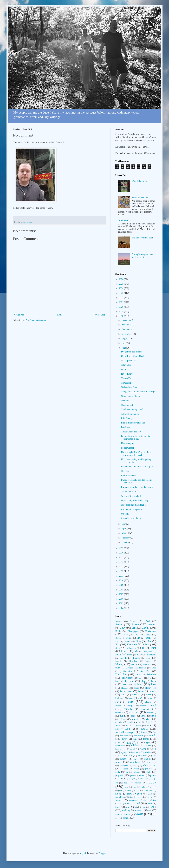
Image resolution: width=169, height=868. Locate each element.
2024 (122, 288)
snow (130, 794)
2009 (122, 585)
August (125, 339)
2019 (122, 312)
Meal (149, 658)
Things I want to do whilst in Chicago (138, 392)
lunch (123, 759)
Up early (125, 514)
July (124, 343)
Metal (118, 661)
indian (23, 222)
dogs (133, 716)
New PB (125, 401)
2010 (122, 580)
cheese (118, 706)
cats (131, 702)
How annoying (128, 443)
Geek (118, 648)
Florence (132, 644)
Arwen (135, 624)
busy (131, 698)
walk (153, 807)
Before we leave (128, 476)
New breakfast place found (133, 505)
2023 (122, 293)
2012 (122, 571)
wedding (126, 810)
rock (126, 783)
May (124, 524)
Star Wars (145, 671)
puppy (153, 775)
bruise (149, 695)
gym (148, 742)
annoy (141, 678)
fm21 (117, 729)
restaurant (144, 779)
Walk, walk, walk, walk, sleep (135, 500)
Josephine (148, 651)
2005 (122, 603)
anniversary (127, 678)
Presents (143, 668)
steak (140, 797)
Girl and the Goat (129, 387)
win (117, 814)
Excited (127, 641)
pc (127, 772)
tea (121, 804)
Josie (118, 655)
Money (119, 664)
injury (123, 752)
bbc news (129, 681)
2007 (122, 594)
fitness (139, 726)
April (124, 529)
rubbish (138, 783)
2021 (122, 302)
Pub (154, 668)
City (136, 635)
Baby (123, 628)
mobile (148, 759)
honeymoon (120, 749)
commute (146, 709)
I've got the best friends (132, 352)
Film (138, 641)
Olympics (129, 668)
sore (139, 794)
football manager (125, 732)
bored (123, 695)
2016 (122, 553)
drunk (123, 719)
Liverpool (152, 655)
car (140, 698)
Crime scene (127, 383)
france (144, 732)
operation (124, 769)
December (127, 320)
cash (150, 698)
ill (155, 749)
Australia (152, 625)
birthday (138, 684)
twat (127, 807)
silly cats (148, 791)
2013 (122, 567)
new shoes (124, 766)
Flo (117, 644)
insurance (136, 752)
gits (139, 742)
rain (122, 778)
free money (139, 736)
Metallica (133, 661)
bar (150, 678)
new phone (151, 762)
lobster (129, 756)
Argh (148, 621)
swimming (133, 800)
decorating (152, 712)
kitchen (148, 752)
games (146, 739)
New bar (125, 471)
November (127, 325)
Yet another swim (129, 491)
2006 (122, 599)
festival (149, 722)
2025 (122, 284)
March (125, 533)
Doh (148, 638)
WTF (123, 369)
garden (118, 742)
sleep (118, 794)
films (118, 726)
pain (148, 769)
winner (127, 814)
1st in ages (126, 365)
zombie (126, 818)
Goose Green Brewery (131, 432)
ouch (137, 769)
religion (132, 779)
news (135, 765)
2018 (122, 316)
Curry (129, 638)
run (126, 787)
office (145, 765)
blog (154, 684)
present (142, 775)
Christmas (150, 631)
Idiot (153, 648)
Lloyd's (124, 658)
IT (143, 648)
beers (125, 685)
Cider (125, 635)
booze (153, 691)
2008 (122, 590)
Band (134, 628)
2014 (122, 562)
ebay (148, 719)
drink (143, 716)
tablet (145, 800)
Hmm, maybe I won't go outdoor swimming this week (136, 454)
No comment (127, 405)
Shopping (128, 671)
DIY (139, 638)
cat (117, 702)
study (150, 797)
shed (154, 787)
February (126, 538)
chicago (130, 706)
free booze (124, 736)
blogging (125, 688)
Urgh (138, 675)
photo (29, 222)
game (135, 739)
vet (136, 807)
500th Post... (124, 220)
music (119, 762)
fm (148, 725)
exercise (119, 722)
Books (118, 631)
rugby (152, 782)
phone (137, 772)
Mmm (148, 661)
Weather (152, 674)
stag (131, 797)
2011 (121, 576)
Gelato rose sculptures (131, 396)
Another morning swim (132, 509)
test (129, 804)
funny (125, 739)
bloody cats (151, 688)
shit (121, 791)
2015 (122, 557)
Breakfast (125, 427)
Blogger (102, 853)
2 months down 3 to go (132, 518)
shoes (129, 791)
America (119, 621)
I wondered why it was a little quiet (137, 467)
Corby (148, 635)
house (143, 749)
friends (152, 735)
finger (128, 726)
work (139, 814)
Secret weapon (128, 448)
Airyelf (83, 853)
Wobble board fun (140, 181)
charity (148, 702)
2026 (122, 279)
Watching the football (131, 496)
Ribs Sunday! (127, 418)
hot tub (133, 749)
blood (136, 688)
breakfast (136, 695)
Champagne (133, 631)
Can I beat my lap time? (132, 409)
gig (129, 742)
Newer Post (19, 315)
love (154, 756)
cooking (134, 712)
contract (119, 712)
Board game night (140, 198)
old (155, 765)
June (124, 348)
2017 (122, 548)
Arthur (119, 624)
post (132, 775)
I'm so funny (127, 374)
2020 (122, 307)
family (131, 722)
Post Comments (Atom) (36, 320)
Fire (149, 641)
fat (140, 722)
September (127, 334)
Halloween (131, 648)
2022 (122, 298)
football (144, 729)
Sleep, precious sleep (131, 361)
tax (155, 800)
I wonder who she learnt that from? (137, 487)
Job (136, 651)
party (118, 772)
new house (135, 762)
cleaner (143, 706)
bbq (143, 681)
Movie (134, 664)
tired (137, 803)
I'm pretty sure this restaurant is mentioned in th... (135, 438)
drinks (153, 716)
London (137, 658)
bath (117, 681)
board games (126, 691)
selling (144, 787)
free (154, 732)
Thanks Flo (126, 378)
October (126, 329)
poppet (119, 775)
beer (154, 681)
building (119, 698)
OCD (118, 668)
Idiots (124, 651)
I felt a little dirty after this (133, 423)
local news (143, 756)
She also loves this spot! (143, 238)
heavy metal (120, 746)
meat (136, 759)
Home (60, 315)
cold (154, 706)
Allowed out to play (130, 414)
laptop (118, 756)
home (149, 746)
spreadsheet (120, 797)
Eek (117, 641)
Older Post (100, 315)
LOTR (130, 655)
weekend (139, 810)
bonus (141, 691)
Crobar (118, 638)
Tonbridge (121, 674)
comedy (128, 709)
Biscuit (145, 628)
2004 (122, 608)
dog (121, 716)
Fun (147, 644)
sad (135, 787)
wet (150, 810)
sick (138, 791)
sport (150, 794)
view (144, 807)
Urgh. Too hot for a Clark (133, 356)
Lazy (139, 655)
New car (147, 664)
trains (118, 807)
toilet (150, 804)
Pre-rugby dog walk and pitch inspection (143, 256)
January (125, 542)
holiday (135, 745)
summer (119, 800)
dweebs (136, 719)
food (127, 729)
